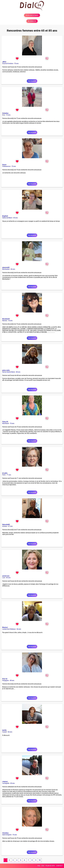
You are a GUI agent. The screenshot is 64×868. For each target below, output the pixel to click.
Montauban (6, 269)
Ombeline (5, 113)
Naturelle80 (6, 525)
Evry (4, 115)
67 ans (10, 526)
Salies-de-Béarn (7, 218)
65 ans (16, 218)
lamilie (4, 730)
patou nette (6, 370)
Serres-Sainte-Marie (9, 372)
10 (40, 860)
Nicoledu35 (6, 319)
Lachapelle (6, 783)
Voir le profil (32, 81)
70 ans (16, 64)
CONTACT (59, 866)
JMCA (4, 62)
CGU (43, 866)
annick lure (6, 576)
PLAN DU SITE (50, 866)
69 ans (12, 783)
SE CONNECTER (32, 21)
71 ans (9, 475)
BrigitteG (5, 216)
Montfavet (6, 423)
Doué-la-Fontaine (8, 64)
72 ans (8, 115)
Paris (4, 475)
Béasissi (5, 627)
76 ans (10, 321)
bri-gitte (5, 473)
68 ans (18, 372)
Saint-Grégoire (7, 835)
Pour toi (5, 679)
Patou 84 (5, 422)
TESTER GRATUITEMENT (32, 15)
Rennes (5, 321)
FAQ (39, 866)
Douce (4, 165)
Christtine (5, 833)
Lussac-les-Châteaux (9, 629)
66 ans (13, 269)
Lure (4, 578)
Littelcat (5, 782)
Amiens (5, 526)
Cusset (4, 732)
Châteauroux (6, 166)
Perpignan (6, 680)
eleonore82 (6, 267)
